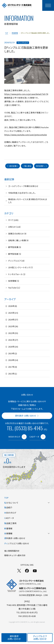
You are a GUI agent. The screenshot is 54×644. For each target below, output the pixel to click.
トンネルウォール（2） (17, 274)
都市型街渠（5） (15, 254)
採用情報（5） (14, 281)
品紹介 (8, 507)
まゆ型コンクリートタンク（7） (21, 267)
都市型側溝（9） (15, 247)
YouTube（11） (14, 288)
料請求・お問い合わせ (15, 538)
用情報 (27, 533)
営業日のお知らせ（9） (18, 234)
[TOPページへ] (17, 5)
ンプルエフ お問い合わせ (17, 543)
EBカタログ (10, 513)
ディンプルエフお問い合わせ (40, 637)
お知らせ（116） (15, 227)
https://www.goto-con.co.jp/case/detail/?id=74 (26, 94)
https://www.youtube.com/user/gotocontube (26, 135)
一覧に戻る (27, 166)
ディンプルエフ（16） (17, 261)
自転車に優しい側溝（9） (19, 240)
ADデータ (9, 518)
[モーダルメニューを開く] (48, 5)
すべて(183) (13, 220)
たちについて (27, 503)
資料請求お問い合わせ (14, 637)
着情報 (8, 528)
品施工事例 (10, 523)
